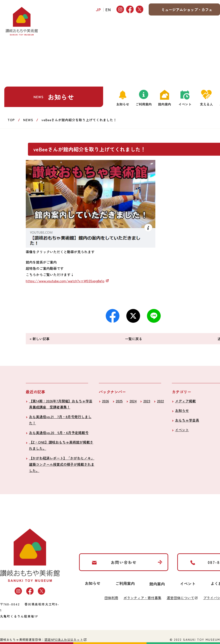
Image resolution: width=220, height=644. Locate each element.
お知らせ (123, 104)
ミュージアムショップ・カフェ (187, 9)
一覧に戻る (134, 339)
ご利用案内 (144, 104)
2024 (133, 401)
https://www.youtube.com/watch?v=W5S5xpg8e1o (65, 281)
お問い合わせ (124, 562)
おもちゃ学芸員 (187, 420)
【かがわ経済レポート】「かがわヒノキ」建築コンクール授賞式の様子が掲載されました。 (62, 464)
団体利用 (111, 598)
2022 (160, 401)
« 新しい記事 (40, 339)
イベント (185, 104)
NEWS (28, 120)
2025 (119, 401)
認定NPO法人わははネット (64, 639)
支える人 (206, 104)
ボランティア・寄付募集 (142, 598)
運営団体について (180, 598)
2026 (105, 401)
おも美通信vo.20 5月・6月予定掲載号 (59, 433)
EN (108, 9)
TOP (11, 120)
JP (99, 9)
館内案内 (165, 104)
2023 (147, 401)
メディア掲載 (185, 401)
